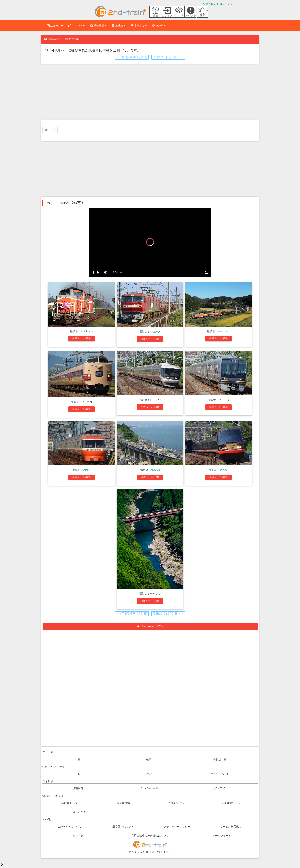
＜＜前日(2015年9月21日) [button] (132, 57)
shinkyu (87, 470)
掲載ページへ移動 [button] (82, 338)
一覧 (78, 759)
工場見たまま (78, 812)
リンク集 (78, 836)
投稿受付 (78, 788)
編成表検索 (123, 803)
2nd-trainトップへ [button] (152, 626)
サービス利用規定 (231, 827)
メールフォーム (222, 836)
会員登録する (211, 4)
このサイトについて (69, 827)
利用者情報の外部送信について (150, 836)
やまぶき (155, 332)
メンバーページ (149, 788)
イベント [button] (76, 26)
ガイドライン (220, 788)
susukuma (87, 331)
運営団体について (123, 827)
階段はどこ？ (177, 803)
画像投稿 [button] (98, 26)
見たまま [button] (139, 26)
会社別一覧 (220, 759)
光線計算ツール (231, 803)
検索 (149, 759)
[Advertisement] (150, 92)
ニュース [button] (55, 26)
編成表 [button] (119, 26)
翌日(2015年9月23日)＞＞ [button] (168, 57)
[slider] (150, 268)
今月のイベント (220, 774)
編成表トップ (69, 803)
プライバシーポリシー (177, 827)
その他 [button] (159, 26)
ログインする (227, 4)
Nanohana (165, 852)
